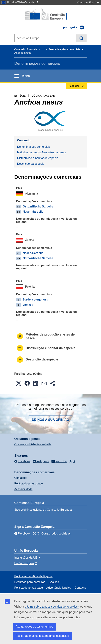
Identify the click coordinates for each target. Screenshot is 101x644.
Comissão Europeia (26, 49)
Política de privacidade (29, 483)
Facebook (22, 534)
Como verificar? (88, 2)
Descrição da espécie (31, 164)
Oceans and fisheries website (33, 444)
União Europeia (24, 563)
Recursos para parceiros (30, 582)
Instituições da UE (26, 558)
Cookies (54, 582)
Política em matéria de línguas (33, 576)
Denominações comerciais (65, 49)
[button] (19, 383)
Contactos (21, 478)
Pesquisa (81, 38)
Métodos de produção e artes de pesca (42, 152)
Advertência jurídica (59, 588)
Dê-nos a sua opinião (50, 420)
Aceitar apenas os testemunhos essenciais (43, 636)
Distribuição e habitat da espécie (38, 158)
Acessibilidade (23, 489)
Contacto (80, 588)
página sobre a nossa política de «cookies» (52, 607)
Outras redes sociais (54, 534)
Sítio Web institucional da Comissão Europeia (43, 510)
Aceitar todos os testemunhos (34, 627)
